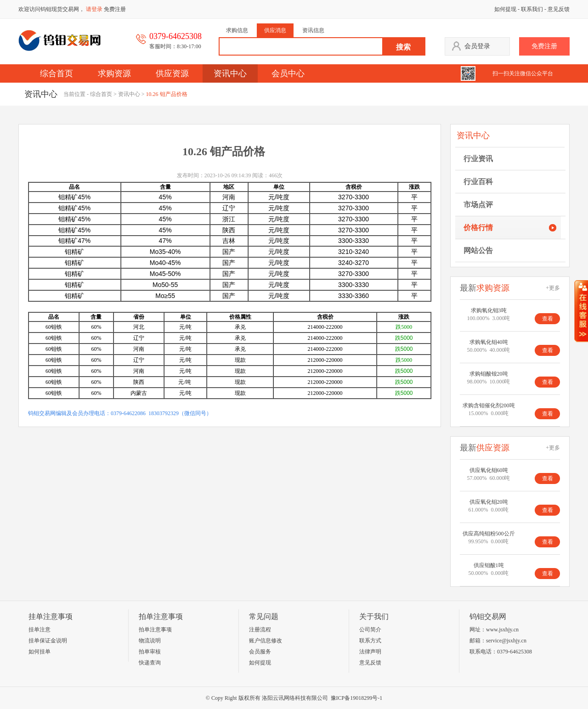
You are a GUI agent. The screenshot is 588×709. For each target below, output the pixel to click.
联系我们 (532, 9)
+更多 (553, 288)
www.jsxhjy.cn (502, 630)
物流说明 (150, 641)
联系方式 (370, 641)
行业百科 (478, 182)
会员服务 (260, 652)
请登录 (94, 9)
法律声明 (370, 652)
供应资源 (172, 73)
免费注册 (115, 9)
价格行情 (478, 228)
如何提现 (505, 9)
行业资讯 (478, 159)
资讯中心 (230, 73)
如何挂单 (40, 652)
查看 (548, 319)
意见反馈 (559, 9)
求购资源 (114, 73)
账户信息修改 (266, 641)
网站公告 (478, 250)
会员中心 (288, 73)
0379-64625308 (514, 652)
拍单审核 (150, 652)
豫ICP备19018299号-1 (357, 698)
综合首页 (57, 73)
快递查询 (150, 663)
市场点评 (478, 205)
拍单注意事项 (155, 630)
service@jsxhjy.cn (506, 641)
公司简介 (370, 630)
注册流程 (260, 630)
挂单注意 (40, 630)
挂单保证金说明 (48, 641)
